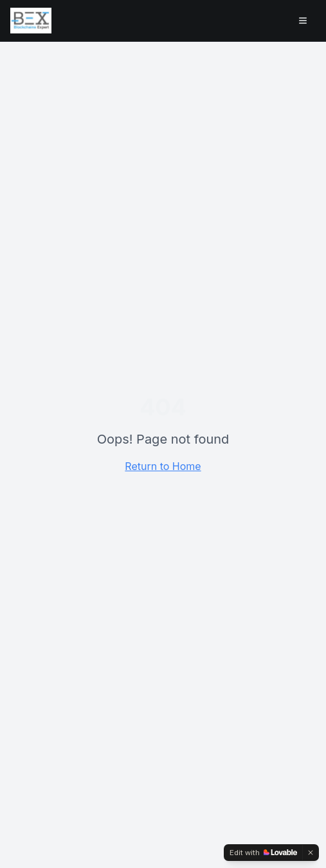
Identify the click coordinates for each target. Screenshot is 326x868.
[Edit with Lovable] (263, 853)
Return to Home (163, 466)
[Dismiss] (311, 853)
